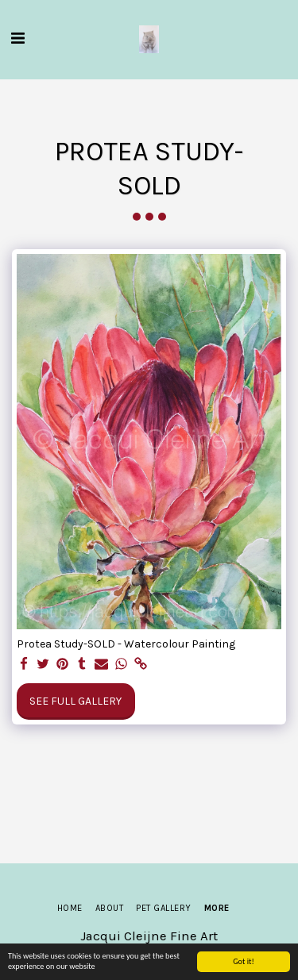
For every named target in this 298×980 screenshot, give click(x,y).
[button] (17, 38)
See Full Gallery (75, 701)
